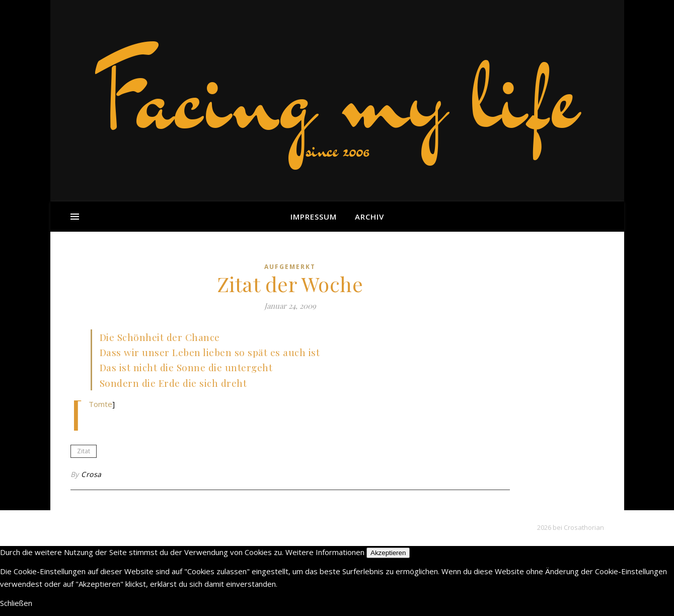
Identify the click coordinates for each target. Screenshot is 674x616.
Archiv (369, 217)
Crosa (91, 474)
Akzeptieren (388, 553)
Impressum (314, 217)
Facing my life (337, 96)
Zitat (84, 451)
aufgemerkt (290, 267)
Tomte (100, 404)
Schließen (16, 603)
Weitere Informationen (325, 552)
